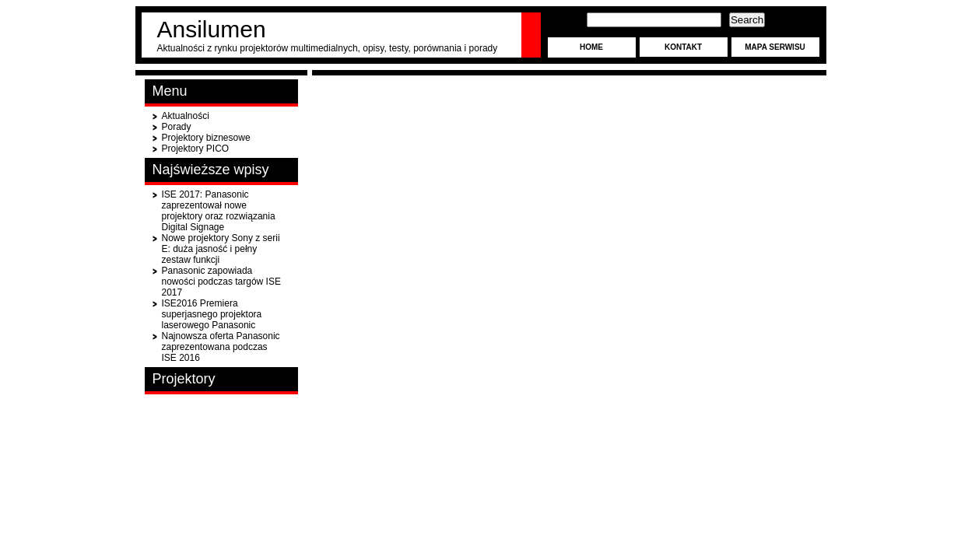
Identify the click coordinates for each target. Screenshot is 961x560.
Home (591, 47)
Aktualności (186, 116)
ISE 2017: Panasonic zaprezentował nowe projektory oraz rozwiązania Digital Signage (219, 211)
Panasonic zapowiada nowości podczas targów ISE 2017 (221, 282)
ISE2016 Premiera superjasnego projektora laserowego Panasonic (212, 314)
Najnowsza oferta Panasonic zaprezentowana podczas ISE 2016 (221, 347)
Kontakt (683, 47)
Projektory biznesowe (206, 138)
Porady (177, 127)
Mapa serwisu (775, 47)
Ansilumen (212, 29)
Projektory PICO (196, 149)
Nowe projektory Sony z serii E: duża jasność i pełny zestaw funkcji (221, 249)
